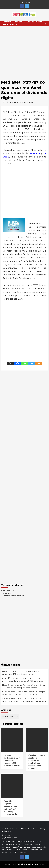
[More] (39, 363)
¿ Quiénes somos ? (10, 838)
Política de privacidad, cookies (31, 829)
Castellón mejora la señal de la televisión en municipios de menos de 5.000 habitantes (23, 680)
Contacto (6, 835)
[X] (10, 363)
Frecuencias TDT (18, 22)
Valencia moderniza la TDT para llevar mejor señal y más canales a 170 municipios (23, 693)
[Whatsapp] (25, 363)
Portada (7, 22)
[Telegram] (32, 363)
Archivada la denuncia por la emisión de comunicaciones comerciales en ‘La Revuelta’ (24, 700)
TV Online (39, 22)
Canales (30, 22)
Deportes (13, 25)
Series (6, 25)
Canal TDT (28, 102)
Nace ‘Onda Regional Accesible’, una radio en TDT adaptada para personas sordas (24, 686)
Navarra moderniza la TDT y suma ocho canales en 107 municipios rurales (21, 673)
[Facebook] (17, 363)
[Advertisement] (24, 52)
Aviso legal (7, 831)
